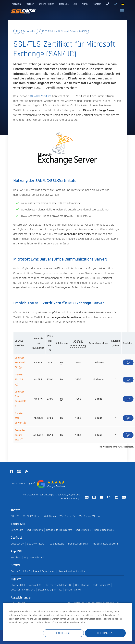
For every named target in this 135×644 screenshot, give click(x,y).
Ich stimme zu (106, 633)
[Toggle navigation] (122, 10)
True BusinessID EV (78, 544)
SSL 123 (15, 516)
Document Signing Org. (23, 590)
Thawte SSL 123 (19, 377)
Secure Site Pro (35, 530)
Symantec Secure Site (20, 435)
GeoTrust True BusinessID (20, 396)
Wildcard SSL (36, 585)
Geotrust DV (17, 544)
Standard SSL (18, 585)
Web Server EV (67, 516)
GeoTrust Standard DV (20, 362)
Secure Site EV (83, 530)
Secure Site (17, 530)
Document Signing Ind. (50, 590)
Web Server (50, 516)
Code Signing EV (101, 585)
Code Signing (82, 585)
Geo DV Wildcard (36, 544)
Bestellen (128, 362)
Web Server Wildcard (90, 516)
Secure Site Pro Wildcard (59, 530)
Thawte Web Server (19, 418)
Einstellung (65, 633)
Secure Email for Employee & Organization (33, 571)
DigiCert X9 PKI (73, 590)
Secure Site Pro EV (104, 530)
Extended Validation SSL (59, 585)
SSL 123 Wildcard (31, 516)
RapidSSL (16, 558)
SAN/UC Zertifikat (41, 96)
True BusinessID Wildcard (105, 544)
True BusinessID (56, 544)
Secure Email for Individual (72, 571)
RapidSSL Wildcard (34, 558)
